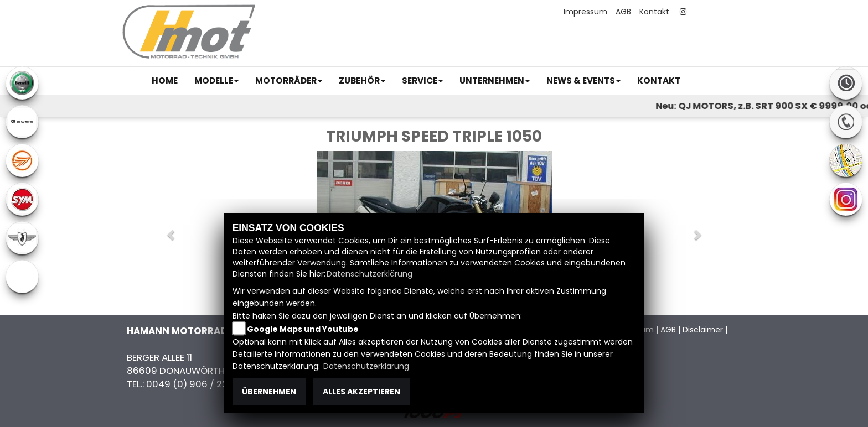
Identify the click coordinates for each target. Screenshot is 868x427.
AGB (623, 12)
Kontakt (654, 12)
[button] (216, 81)
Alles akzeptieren (361, 392)
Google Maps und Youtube (303, 329)
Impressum (585, 12)
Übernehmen (269, 392)
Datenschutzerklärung (370, 274)
